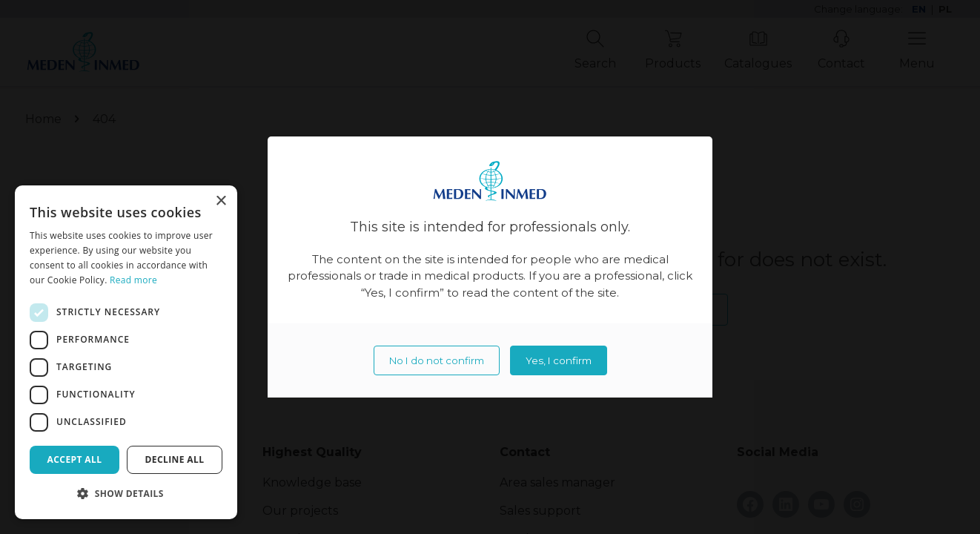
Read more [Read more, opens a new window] (133, 280)
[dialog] (126, 352)
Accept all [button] (75, 459)
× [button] (221, 201)
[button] (126, 494)
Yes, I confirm (559, 360)
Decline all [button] (175, 459)
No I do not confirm (437, 360)
